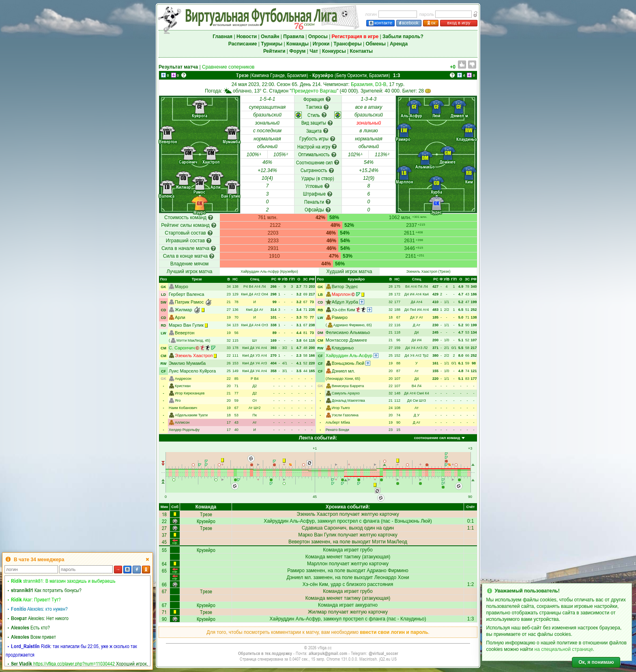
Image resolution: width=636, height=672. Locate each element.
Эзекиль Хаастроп (422, 271)
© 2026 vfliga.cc (318, 648)
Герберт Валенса (186, 294)
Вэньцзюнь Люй (348, 363)
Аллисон (182, 422)
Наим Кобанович (183, 408)
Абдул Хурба (345, 302)
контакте (380, 23)
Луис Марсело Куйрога (192, 371)
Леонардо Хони (340, 379)
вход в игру (459, 23)
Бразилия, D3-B (369, 84)
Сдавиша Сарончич (324, 528)
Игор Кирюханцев (190, 393)
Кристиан (183, 386)
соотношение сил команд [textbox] (437, 438)
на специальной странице (564, 649)
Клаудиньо (343, 348)
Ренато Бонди (337, 430)
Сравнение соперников (228, 67)
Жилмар (184, 310)
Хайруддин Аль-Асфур (260, 271)
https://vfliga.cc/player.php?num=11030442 (74, 663)
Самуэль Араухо (346, 393)
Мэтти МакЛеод (190, 340)
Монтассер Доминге (346, 340)
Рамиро (340, 317)
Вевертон (185, 333)
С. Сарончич (182, 348)
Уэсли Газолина (345, 415)
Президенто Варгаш (314, 91)
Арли (180, 317)
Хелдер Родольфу (184, 430)
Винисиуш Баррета (348, 386)
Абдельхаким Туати (191, 415)
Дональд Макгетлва (348, 401)
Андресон (183, 379)
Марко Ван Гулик (186, 325)
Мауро (182, 286)
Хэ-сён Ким (343, 310)
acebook (409, 23)
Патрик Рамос (189, 302)
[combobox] (439, 438)
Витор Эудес (345, 286)
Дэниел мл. (344, 371)
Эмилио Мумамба (187, 363)
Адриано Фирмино (349, 325)
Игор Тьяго (341, 408)
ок (431, 23)
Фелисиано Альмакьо (348, 332)
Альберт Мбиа (338, 422)
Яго (178, 401)
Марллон (341, 294)
